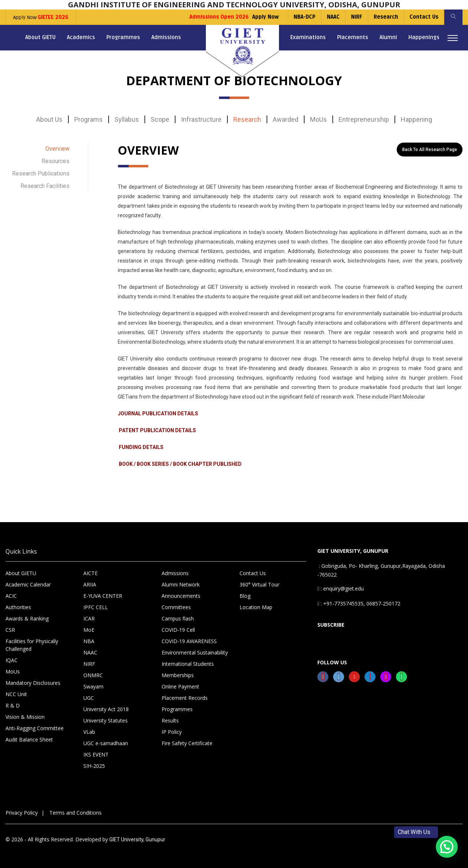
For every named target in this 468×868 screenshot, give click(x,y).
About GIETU (40, 37)
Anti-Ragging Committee (35, 728)
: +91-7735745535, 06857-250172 (359, 603)
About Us (49, 119)
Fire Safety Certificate (187, 743)
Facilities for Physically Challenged (32, 645)
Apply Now (41, 17)
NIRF (357, 17)
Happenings (424, 37)
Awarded (286, 119)
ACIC (11, 596)
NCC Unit (16, 694)
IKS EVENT (96, 754)
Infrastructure (201, 119)
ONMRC (93, 675)
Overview (57, 149)
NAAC (333, 17)
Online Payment (180, 686)
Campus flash (178, 618)
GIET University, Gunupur (137, 839)
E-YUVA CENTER (103, 596)
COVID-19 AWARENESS (189, 641)
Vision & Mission (25, 717)
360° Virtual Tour (259, 584)
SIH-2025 (94, 766)
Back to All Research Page (430, 150)
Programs (88, 119)
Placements (353, 37)
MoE (89, 630)
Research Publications (41, 173)
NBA (89, 641)
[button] (447, 847)
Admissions (166, 37)
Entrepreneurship (364, 119)
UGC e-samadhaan (106, 743)
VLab (89, 732)
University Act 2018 (106, 709)
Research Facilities (45, 186)
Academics (81, 37)
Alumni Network (181, 584)
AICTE (90, 573)
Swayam (93, 686)
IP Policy (172, 732)
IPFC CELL (96, 607)
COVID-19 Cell (178, 630)
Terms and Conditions (76, 813)
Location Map (256, 607)
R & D (13, 705)
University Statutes (105, 720)
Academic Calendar (28, 584)
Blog (245, 596)
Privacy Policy (22, 813)
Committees (176, 607)
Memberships (178, 675)
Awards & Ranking (27, 618)
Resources (56, 161)
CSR (10, 630)
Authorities (18, 607)
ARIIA (90, 584)
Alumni (388, 37)
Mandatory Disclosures (33, 683)
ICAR (89, 618)
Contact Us (424, 17)
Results (170, 720)
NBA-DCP (305, 17)
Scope (160, 119)
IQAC (12, 660)
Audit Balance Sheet (29, 739)
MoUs (318, 119)
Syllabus (127, 119)
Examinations (308, 37)
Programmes (123, 37)
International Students (188, 664)
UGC (89, 698)
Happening (416, 119)
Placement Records (185, 698)
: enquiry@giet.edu (341, 588)
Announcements (181, 596)
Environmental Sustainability (195, 652)
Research (386, 17)
